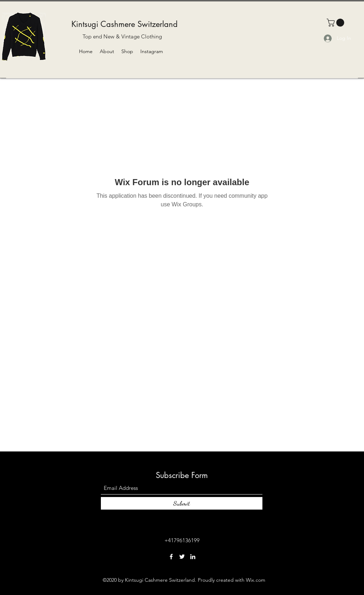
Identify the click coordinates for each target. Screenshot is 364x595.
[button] (336, 23)
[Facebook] (171, 557)
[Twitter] (182, 557)
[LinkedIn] (193, 557)
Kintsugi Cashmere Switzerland (125, 24)
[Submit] (182, 503)
